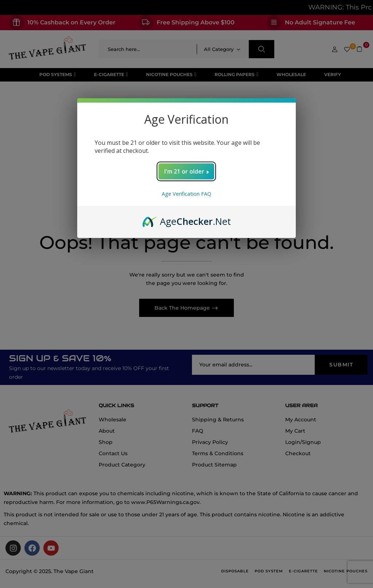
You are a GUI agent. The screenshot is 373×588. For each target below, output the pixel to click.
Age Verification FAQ (186, 194)
